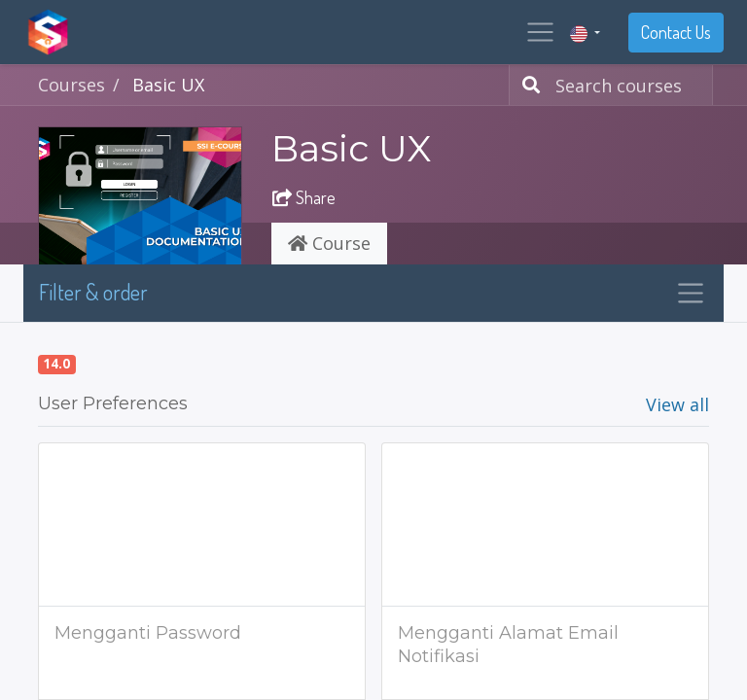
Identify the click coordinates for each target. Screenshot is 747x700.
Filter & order (93, 292)
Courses (71, 85)
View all (677, 404)
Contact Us (676, 32)
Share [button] (304, 197)
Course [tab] (329, 243)
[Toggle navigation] (691, 293)
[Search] (527, 85)
